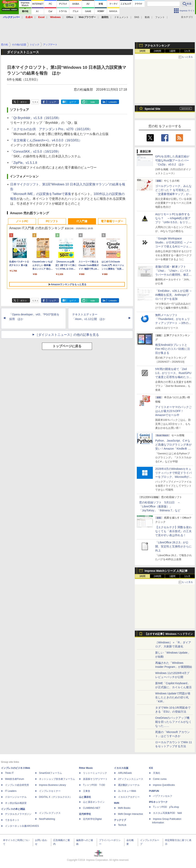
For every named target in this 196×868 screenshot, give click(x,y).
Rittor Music (86, 768)
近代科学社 (85, 814)
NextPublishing (47, 819)
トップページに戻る (67, 346)
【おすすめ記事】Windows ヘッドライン (169, 634)
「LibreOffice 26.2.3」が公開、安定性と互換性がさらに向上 (173, 546)
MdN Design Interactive (130, 814)
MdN (117, 803)
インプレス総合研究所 (17, 785)
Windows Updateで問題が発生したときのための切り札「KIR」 (173, 697)
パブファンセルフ (163, 796)
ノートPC (22, 221)
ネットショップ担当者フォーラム (57, 779)
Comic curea (160, 779)
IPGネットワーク (158, 802)
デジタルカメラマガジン (18, 814)
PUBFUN (154, 791)
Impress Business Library (52, 785)
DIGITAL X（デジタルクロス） (55, 797)
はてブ (73, 102)
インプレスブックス (50, 813)
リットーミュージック (95, 773)
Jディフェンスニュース (131, 779)
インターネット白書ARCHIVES (22, 826)
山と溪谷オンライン (94, 802)
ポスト (24, 102)
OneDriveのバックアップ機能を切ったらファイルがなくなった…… (173, 722)
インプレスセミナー (50, 791)
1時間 (142, 51)
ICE (151, 768)
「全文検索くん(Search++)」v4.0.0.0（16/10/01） (46, 140)
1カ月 (187, 51)
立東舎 (87, 791)
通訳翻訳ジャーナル (129, 785)
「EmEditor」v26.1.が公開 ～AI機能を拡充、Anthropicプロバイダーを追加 (174, 295)
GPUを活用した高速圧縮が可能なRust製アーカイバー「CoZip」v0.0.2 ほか (172, 160)
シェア (53, 102)
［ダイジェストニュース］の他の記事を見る (67, 335)
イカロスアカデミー (129, 797)
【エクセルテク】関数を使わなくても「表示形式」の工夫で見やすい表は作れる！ (173, 531)
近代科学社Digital (92, 819)
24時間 (157, 51)
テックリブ (120, 820)
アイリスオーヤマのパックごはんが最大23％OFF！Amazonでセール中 (173, 411)
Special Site (152, 109)
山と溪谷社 (85, 797)
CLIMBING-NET (92, 808)
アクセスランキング (157, 46)
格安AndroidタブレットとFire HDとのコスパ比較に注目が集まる (173, 349)
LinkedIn (113, 102)
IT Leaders (11, 791)
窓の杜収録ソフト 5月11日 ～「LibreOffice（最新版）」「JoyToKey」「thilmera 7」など (160, 506)
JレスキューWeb (127, 791)
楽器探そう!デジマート (95, 779)
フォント (160, 17)
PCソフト (52, 221)
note (93, 102)
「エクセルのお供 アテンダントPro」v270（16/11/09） (51, 129)
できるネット (12, 820)
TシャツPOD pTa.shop (166, 807)
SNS (137, 17)
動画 (147, 17)
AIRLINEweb (125, 773)
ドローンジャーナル (16, 797)
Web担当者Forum (14, 779)
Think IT (9, 773)
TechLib (122, 825)
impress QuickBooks (164, 785)
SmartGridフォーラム (50, 773)
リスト (35, 102)
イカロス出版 (121, 768)
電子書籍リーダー (112, 221)
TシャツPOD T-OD (94, 785)
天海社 (157, 773)
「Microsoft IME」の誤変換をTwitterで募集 (41, 194)
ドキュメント (121, 17)
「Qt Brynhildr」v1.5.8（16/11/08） (36, 118)
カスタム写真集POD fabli (167, 813)
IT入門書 (82, 221)
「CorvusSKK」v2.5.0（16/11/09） (35, 151)
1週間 (172, 51)
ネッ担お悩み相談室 (16, 803)
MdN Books (124, 808)
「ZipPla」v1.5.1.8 (24, 163)
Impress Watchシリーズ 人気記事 (166, 571)
